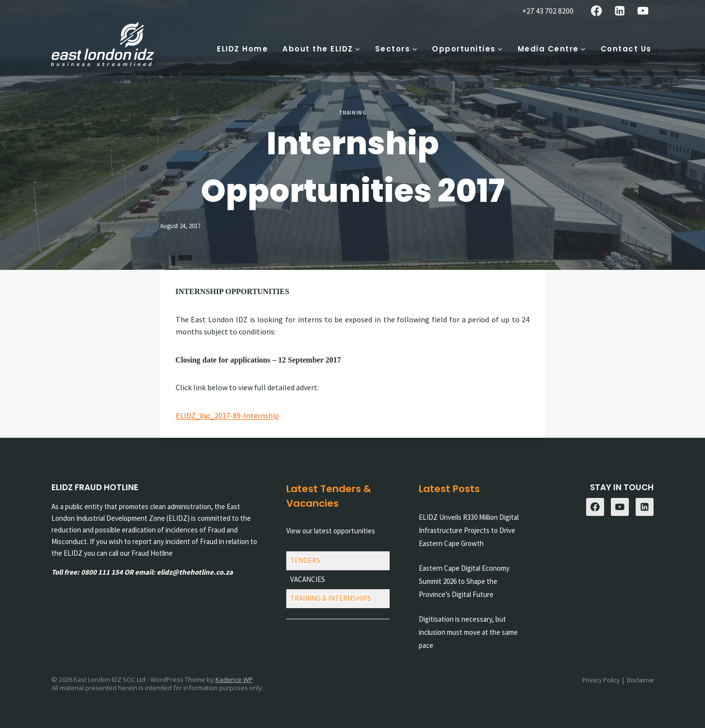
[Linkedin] (620, 11)
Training (352, 113)
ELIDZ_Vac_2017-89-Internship (227, 415)
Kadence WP (234, 679)
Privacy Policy (601, 680)
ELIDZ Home (242, 49)
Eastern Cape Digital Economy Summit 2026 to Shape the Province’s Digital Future (464, 581)
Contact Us (626, 49)
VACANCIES (308, 579)
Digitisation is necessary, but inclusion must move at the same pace (468, 632)
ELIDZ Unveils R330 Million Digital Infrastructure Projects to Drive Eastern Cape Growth (469, 530)
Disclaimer (640, 680)
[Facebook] (597, 11)
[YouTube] (643, 11)
